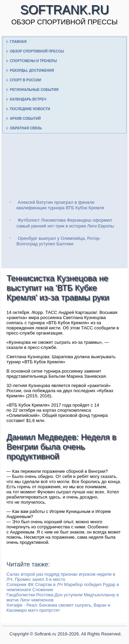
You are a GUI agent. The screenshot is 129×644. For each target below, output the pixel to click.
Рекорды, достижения (32, 71)
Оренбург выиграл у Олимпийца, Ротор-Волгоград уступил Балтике (59, 241)
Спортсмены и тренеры (33, 61)
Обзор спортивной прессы (37, 51)
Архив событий (25, 119)
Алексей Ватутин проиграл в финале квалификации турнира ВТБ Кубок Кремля (60, 205)
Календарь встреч (28, 99)
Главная (18, 42)
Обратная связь (26, 128)
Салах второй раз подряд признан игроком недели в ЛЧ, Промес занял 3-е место (61, 577)
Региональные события (34, 90)
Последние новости (30, 109)
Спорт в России (26, 80)
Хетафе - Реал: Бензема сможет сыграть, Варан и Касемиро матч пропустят (58, 608)
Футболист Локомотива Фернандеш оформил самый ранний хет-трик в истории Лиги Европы (65, 223)
